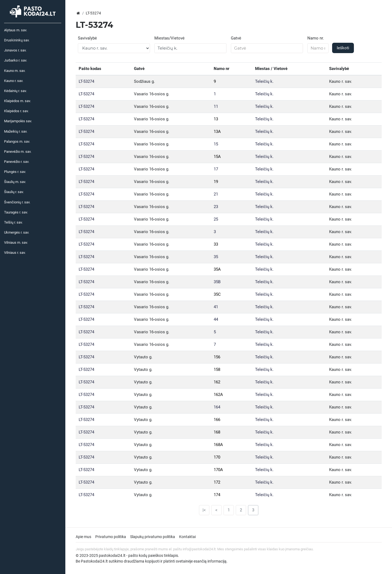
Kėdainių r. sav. (15, 91)
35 (216, 257)
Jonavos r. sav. (15, 50)
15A (217, 157)
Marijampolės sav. (18, 121)
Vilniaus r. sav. (15, 253)
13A (217, 132)
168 (217, 432)
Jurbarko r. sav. (16, 60)
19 (216, 182)
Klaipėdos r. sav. (16, 111)
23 (216, 207)
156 (217, 357)
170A (218, 470)
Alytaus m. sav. (16, 30)
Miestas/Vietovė (169, 38)
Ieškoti (343, 48)
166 (217, 420)
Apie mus (83, 537)
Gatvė (236, 38)
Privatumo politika (111, 537)
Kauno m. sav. (15, 71)
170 (217, 457)
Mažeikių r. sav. (16, 131)
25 (216, 219)
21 (216, 194)
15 (216, 144)
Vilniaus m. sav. (16, 242)
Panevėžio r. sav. (17, 162)
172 (217, 482)
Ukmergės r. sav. (17, 232)
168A (218, 445)
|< (204, 510)
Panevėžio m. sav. (18, 152)
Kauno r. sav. (14, 81)
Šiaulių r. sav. (14, 192)
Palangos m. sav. (17, 141)
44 (216, 319)
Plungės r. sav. (15, 172)
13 (216, 119)
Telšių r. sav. (13, 222)
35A (217, 269)
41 (216, 307)
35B (217, 282)
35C (217, 294)
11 (216, 106)
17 (216, 169)
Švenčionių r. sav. (17, 202)
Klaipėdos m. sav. (17, 101)
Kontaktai (187, 537)
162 (217, 382)
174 (217, 495)
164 (217, 407)
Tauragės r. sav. (16, 212)
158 (217, 370)
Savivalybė (87, 38)
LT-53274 (86, 81)
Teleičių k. (264, 81)
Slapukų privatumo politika (153, 537)
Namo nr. (316, 38)
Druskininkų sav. (17, 40)
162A (218, 395)
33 (216, 244)
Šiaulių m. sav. (15, 182)
